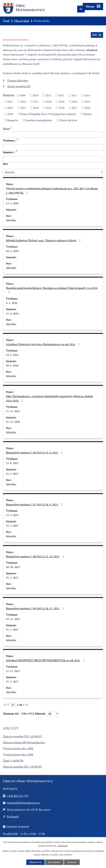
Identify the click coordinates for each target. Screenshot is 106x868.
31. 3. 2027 (12, 474)
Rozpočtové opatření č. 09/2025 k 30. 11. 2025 (36, 608)
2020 (74, 101)
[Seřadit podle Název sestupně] (12, 128)
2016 (23, 101)
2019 (62, 101)
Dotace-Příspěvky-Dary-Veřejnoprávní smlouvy (48, 114)
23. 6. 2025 (12, 355)
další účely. (63, 846)
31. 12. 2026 (13, 422)
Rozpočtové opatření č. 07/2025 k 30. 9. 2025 (35, 504)
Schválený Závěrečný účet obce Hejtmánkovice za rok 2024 (43, 344)
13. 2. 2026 (12, 203)
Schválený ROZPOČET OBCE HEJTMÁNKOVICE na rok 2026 (46, 660)
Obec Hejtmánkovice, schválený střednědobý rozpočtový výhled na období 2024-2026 (49, 398)
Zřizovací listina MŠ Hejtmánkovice (24, 742)
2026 (62, 108)
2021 (87, 101)
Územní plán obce (18, 80)
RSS (97, 35)
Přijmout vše (35, 862)
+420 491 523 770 (17, 796)
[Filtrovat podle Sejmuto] (53, 159)
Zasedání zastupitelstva (39, 120)
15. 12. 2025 (13, 671)
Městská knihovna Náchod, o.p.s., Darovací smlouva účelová (44, 240)
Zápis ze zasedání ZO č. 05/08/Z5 (22, 736)
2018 (49, 101)
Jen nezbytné (54, 862)
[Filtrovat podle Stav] (53, 172)
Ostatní (87, 114)
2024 (36, 108)
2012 (61, 95)
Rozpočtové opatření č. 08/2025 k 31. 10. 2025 (36, 556)
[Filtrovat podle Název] (53, 135)
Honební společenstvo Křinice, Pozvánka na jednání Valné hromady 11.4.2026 (52, 290)
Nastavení (72, 862)
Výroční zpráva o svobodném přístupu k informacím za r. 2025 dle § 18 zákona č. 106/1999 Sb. (52, 191)
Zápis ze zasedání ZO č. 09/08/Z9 (22, 767)
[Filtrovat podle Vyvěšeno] (53, 147)
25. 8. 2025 (12, 463)
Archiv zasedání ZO (19, 86)
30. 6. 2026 (12, 365)
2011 (48, 95)
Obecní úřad (22, 21)
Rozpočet (13, 120)
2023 (23, 108)
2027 (74, 108)
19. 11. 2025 (13, 619)
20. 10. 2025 (13, 567)
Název (6, 129)
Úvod (6, 21)
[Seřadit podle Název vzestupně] (12, 127)
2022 (10, 108)
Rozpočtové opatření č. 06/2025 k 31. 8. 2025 (35, 452)
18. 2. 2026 (12, 251)
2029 (10, 114)
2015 (10, 101)
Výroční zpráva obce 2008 (18, 748)
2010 (35, 95)
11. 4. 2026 (12, 313)
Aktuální (11, 220)
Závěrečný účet (68, 120)
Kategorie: (9, 95)
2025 (49, 108)
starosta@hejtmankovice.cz (23, 803)
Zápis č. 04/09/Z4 (13, 760)
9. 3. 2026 (12, 303)
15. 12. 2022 (13, 411)
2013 (74, 95)
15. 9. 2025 (12, 515)
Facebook (13, 816)
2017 (36, 101)
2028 (87, 108)
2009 (23, 95)
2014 (87, 95)
